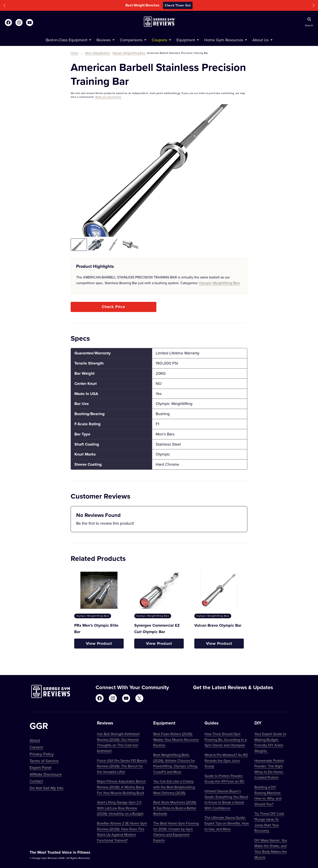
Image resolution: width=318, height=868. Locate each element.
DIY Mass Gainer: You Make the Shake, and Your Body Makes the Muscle (271, 849)
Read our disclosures (108, 97)
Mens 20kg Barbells (97, 53)
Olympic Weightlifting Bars (129, 53)
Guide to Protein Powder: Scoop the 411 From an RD (224, 779)
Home (74, 53)
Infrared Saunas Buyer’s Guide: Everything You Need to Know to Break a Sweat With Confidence (226, 799)
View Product (99, 643)
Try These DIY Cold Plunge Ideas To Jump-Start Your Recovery (269, 822)
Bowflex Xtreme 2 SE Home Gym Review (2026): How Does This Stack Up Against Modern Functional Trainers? (122, 832)
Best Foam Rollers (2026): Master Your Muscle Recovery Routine (176, 739)
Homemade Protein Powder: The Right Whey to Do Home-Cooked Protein (269, 769)
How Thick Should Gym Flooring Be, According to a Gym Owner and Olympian (226, 739)
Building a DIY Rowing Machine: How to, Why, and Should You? (268, 795)
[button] (4, 5)
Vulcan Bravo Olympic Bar (218, 625)
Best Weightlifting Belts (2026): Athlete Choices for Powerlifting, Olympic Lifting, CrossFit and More (176, 763)
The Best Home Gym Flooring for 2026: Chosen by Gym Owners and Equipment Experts (176, 832)
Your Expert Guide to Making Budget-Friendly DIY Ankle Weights (270, 742)
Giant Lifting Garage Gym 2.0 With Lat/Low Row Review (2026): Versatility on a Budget (120, 808)
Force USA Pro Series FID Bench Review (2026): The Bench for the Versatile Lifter (122, 766)
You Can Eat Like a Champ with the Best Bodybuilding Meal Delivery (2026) (174, 787)
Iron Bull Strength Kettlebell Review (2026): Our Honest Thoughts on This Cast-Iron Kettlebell (118, 742)
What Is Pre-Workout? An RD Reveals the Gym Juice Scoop (226, 760)
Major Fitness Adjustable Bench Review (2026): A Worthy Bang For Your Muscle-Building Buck (121, 787)
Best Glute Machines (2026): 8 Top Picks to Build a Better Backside (175, 808)
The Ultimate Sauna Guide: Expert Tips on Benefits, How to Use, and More (227, 823)
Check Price (114, 307)
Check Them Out (178, 5)
